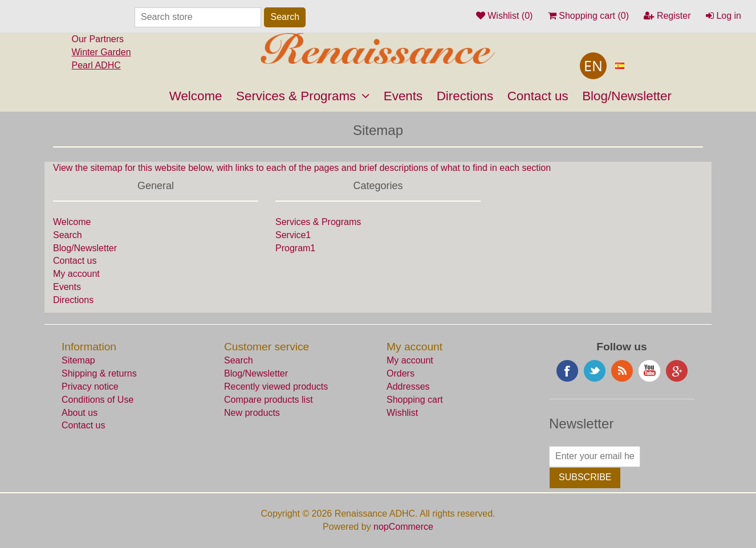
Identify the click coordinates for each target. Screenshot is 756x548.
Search (68, 235)
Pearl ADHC (96, 65)
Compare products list (269, 400)
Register (667, 16)
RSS (622, 371)
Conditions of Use (97, 400)
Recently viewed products (276, 387)
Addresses (408, 387)
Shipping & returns (99, 373)
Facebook (567, 371)
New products (252, 413)
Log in (724, 16)
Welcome (196, 96)
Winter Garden (101, 52)
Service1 (293, 235)
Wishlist (402, 413)
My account (76, 274)
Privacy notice (90, 387)
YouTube (649, 371)
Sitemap (78, 360)
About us (80, 413)
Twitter (595, 371)
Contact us (538, 96)
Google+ (677, 371)
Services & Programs (303, 96)
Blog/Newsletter (627, 96)
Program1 (295, 248)
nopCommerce (403, 527)
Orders (401, 373)
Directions (465, 96)
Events (403, 96)
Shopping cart (415, 400)
